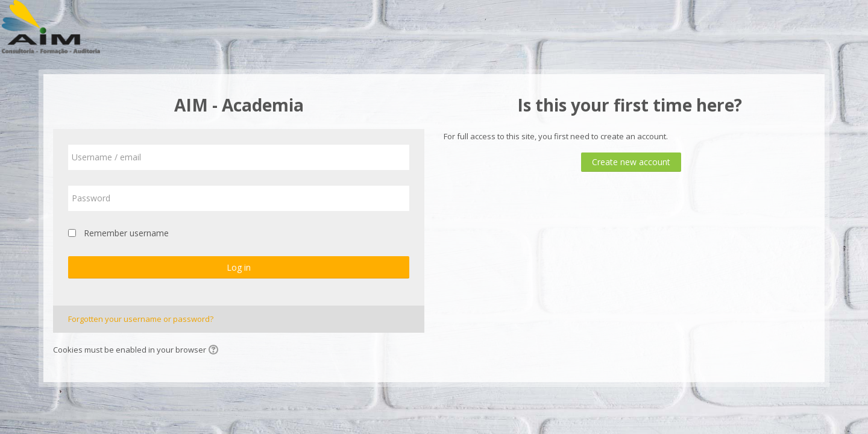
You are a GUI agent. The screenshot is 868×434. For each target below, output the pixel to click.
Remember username (126, 233)
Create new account (631, 162)
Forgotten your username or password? (141, 319)
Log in (239, 267)
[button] (215, 351)
